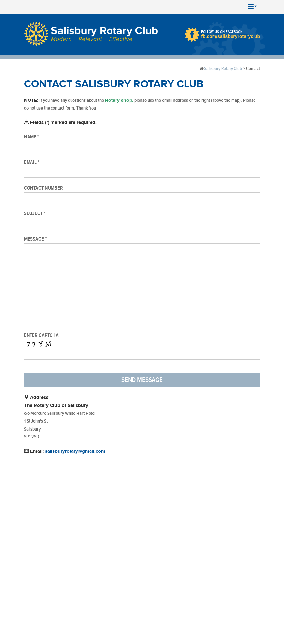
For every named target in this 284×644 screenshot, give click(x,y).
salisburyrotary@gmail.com (75, 451)
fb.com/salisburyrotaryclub (231, 36)
